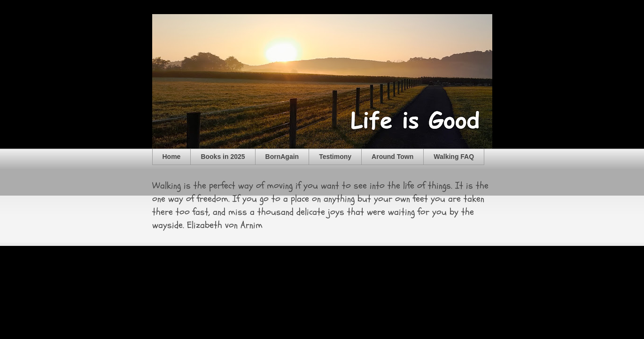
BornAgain (282, 157)
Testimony (335, 157)
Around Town (392, 157)
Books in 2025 (223, 157)
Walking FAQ (454, 157)
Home (172, 157)
